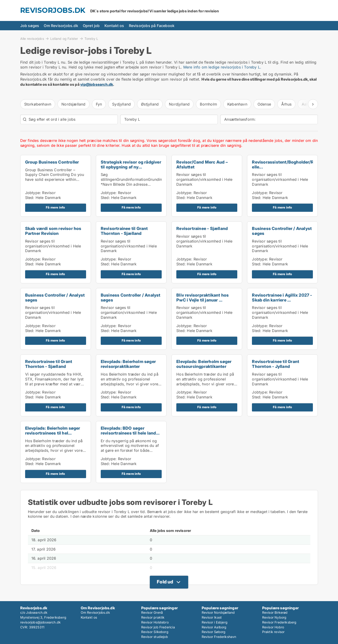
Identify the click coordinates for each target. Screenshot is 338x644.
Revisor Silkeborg (155, 632)
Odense (264, 104)
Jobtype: (33, 193)
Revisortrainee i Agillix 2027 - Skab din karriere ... (282, 298)
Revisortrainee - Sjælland (202, 228)
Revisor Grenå (152, 612)
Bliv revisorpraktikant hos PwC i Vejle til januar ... (202, 298)
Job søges (30, 26)
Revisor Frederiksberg (279, 622)
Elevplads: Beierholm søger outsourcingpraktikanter (204, 364)
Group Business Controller (52, 162)
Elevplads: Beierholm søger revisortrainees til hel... (53, 431)
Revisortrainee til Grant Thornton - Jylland (276, 364)
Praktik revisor (273, 632)
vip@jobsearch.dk (97, 84)
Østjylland (150, 104)
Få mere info (55, 207)
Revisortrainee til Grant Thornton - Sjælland (124, 231)
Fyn (99, 104)
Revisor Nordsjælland (218, 612)
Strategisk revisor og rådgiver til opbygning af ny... (131, 164)
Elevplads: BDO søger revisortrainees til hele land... (130, 431)
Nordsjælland (73, 104)
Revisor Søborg (214, 632)
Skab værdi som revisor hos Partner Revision (53, 231)
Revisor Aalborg (214, 627)
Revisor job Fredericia (158, 627)
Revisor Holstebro (155, 622)
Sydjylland (121, 104)
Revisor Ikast (212, 617)
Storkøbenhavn (38, 104)
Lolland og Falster (64, 38)
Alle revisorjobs (32, 38)
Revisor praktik (153, 617)
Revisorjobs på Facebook (152, 26)
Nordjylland (179, 104)
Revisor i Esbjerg (215, 622)
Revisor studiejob (155, 637)
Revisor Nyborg (274, 617)
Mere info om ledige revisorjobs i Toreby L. (222, 67)
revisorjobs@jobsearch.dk (41, 622)
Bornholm (208, 104)
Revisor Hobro (273, 627)
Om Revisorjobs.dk (61, 26)
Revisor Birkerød (275, 612)
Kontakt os (114, 26)
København (237, 104)
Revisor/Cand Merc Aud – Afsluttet (202, 164)
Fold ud (165, 582)
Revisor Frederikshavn (219, 637)
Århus (286, 104)
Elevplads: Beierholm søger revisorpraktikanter (128, 364)
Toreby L (91, 39)
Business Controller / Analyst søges (282, 231)
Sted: (30, 198)
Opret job (91, 26)
